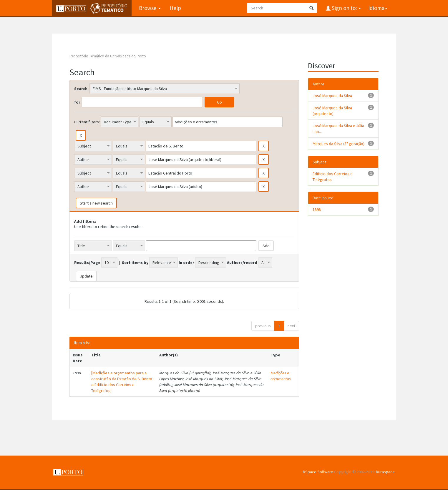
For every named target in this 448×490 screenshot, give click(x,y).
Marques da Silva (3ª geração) (339, 144)
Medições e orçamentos (281, 376)
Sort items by (135, 263)
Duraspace (385, 472)
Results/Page (87, 263)
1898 (317, 210)
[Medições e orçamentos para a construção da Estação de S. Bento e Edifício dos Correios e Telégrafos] (122, 382)
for (77, 102)
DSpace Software (318, 472)
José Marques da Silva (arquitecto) (332, 111)
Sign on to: (346, 8)
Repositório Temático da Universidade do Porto (108, 56)
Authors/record (242, 263)
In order (186, 263)
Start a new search (96, 203)
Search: (81, 89)
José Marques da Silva (332, 96)
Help (175, 8)
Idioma (378, 8)
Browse (150, 8)
